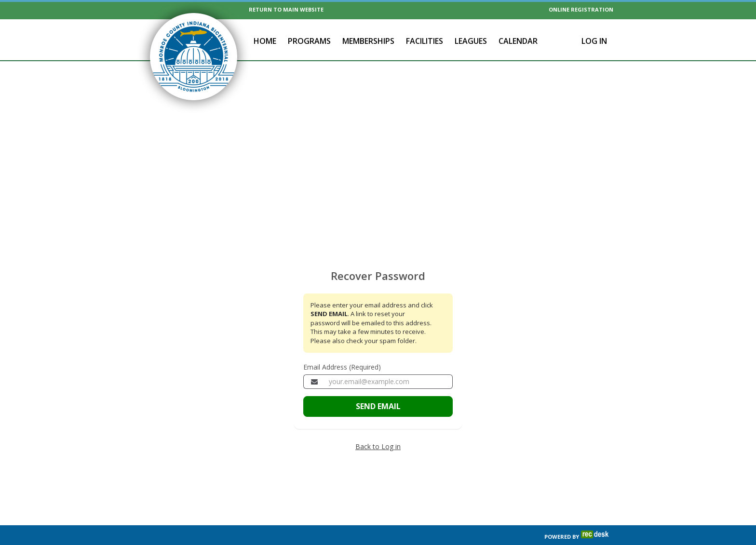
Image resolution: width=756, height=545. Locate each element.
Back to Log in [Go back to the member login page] (378, 426)
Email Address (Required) (342, 347)
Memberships (368, 41)
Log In (594, 41)
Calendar (518, 41)
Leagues (471, 41)
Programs (309, 41)
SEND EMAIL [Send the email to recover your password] (378, 386)
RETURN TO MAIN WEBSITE (286, 9)
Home (265, 41)
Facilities (425, 41)
